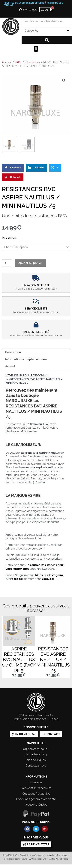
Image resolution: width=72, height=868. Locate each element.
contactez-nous (45, 855)
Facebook (17, 579)
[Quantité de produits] (7, 263)
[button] (36, 49)
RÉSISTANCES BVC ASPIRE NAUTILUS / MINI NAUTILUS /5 (53, 660)
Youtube (47, 579)
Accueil (7, 62)
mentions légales (61, 855)
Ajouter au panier (30, 263)
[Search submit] (47, 40)
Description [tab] (13, 352)
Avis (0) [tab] (10, 366)
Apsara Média (62, 859)
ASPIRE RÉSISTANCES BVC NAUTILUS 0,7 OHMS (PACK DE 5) (19, 660)
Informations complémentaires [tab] (26, 359)
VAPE (18, 62)
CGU (31, 859)
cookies (38, 859)
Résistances (32, 62)
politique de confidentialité (16, 859)
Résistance (9, 238)
